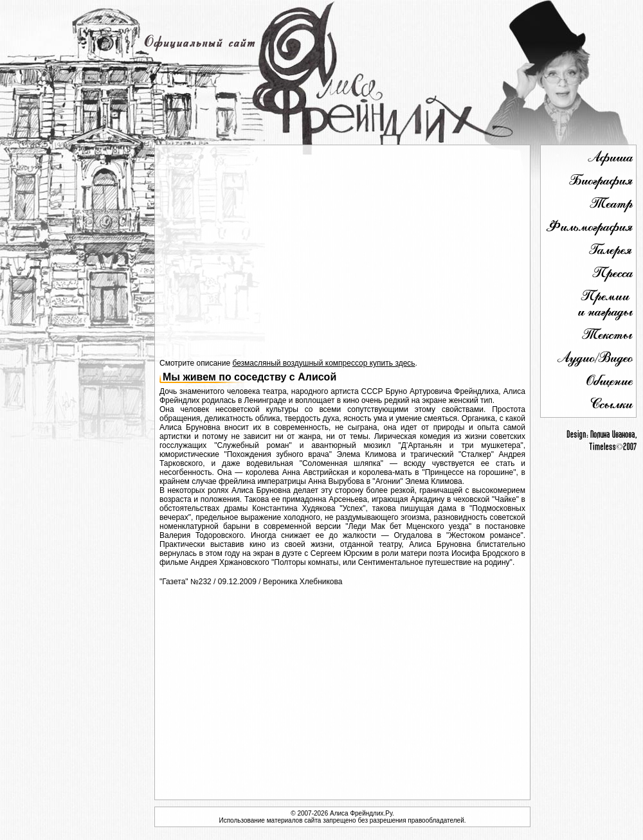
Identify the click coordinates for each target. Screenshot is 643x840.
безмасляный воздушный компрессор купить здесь (323, 363)
